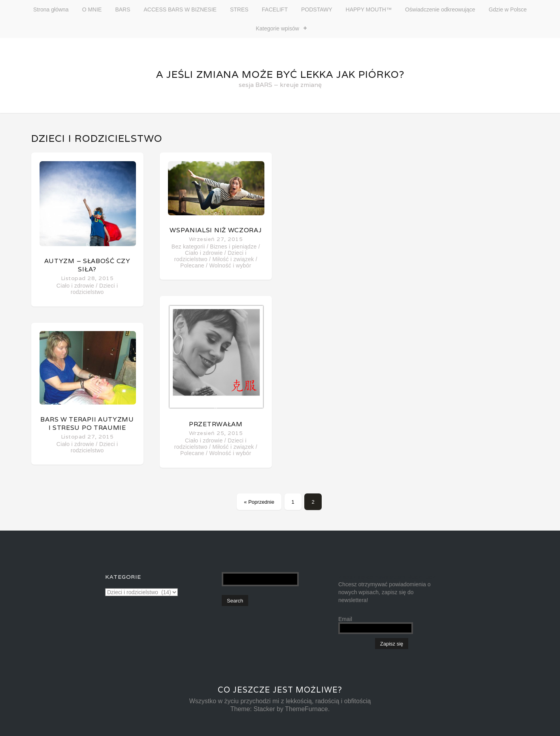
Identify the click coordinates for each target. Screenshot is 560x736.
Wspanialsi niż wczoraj (216, 230)
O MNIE (92, 9)
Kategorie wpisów (277, 28)
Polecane (192, 265)
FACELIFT (275, 9)
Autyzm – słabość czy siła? (87, 265)
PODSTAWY (317, 9)
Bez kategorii (188, 247)
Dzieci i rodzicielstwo (94, 289)
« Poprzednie (259, 502)
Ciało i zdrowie (75, 286)
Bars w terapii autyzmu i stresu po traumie (87, 424)
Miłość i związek (233, 259)
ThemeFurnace (306, 709)
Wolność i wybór (230, 265)
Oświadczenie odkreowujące (440, 9)
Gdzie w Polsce (507, 9)
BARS (123, 9)
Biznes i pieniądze (233, 247)
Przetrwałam (216, 424)
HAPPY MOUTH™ (369, 9)
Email (345, 619)
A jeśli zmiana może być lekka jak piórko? (280, 74)
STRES (239, 9)
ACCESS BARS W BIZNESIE (180, 9)
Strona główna (51, 9)
